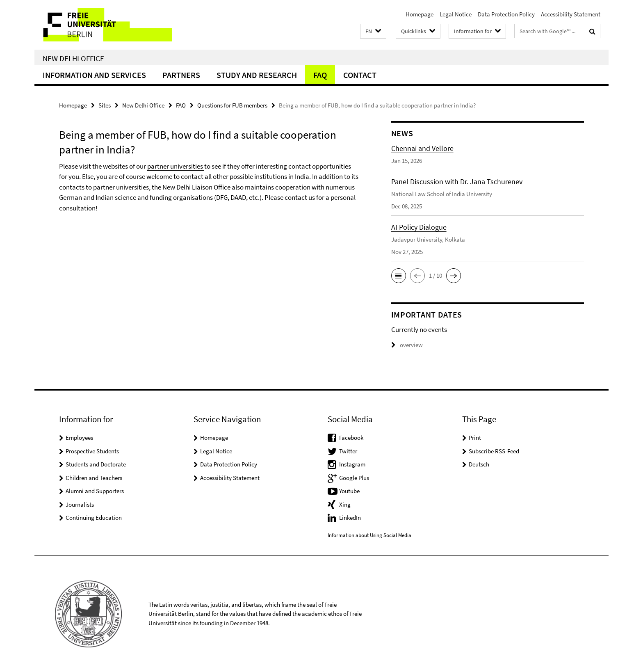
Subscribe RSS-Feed (494, 451)
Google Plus (354, 478)
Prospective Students (92, 451)
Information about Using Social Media (369, 535)
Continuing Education (94, 518)
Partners (181, 75)
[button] (373, 31)
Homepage (420, 14)
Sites (105, 105)
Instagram (352, 464)
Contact (360, 75)
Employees (79, 438)
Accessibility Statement (571, 14)
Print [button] (475, 438)
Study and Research (257, 75)
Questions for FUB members (232, 105)
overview (407, 345)
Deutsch (479, 464)
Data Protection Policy (506, 14)
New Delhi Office (73, 58)
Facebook (351, 438)
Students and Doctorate (96, 464)
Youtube (349, 491)
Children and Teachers (94, 478)
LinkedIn (350, 518)
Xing (345, 504)
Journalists (80, 504)
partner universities (176, 166)
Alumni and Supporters (95, 491)
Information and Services (94, 75)
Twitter (348, 451)
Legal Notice (456, 14)
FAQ (320, 75)
